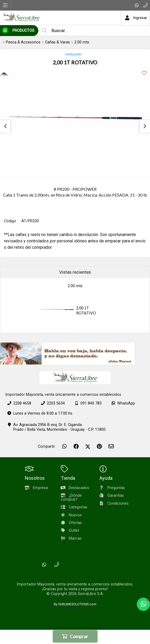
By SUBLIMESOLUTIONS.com (75, 604)
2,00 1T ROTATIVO (86, 310)
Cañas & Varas (57, 42)
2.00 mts (82, 42)
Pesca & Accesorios (23, 42)
